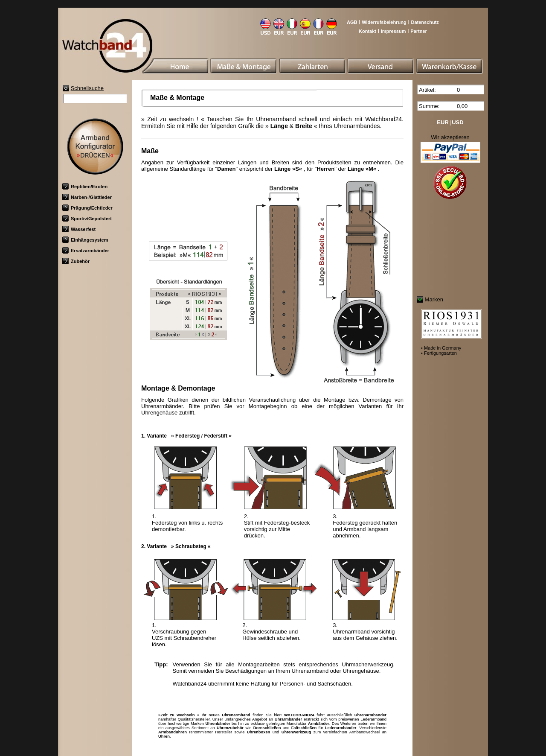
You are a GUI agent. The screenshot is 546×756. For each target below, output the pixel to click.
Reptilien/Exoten (85, 187)
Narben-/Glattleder (87, 197)
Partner (419, 31)
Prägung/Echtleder (87, 208)
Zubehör (76, 261)
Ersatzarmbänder (86, 251)
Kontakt (367, 31)
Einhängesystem (85, 240)
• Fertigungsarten (439, 353)
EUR (443, 122)
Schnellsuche (87, 88)
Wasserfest (79, 229)
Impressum (394, 31)
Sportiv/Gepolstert (87, 219)
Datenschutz (425, 22)
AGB (352, 22)
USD (457, 122)
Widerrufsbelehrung (384, 22)
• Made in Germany (441, 348)
